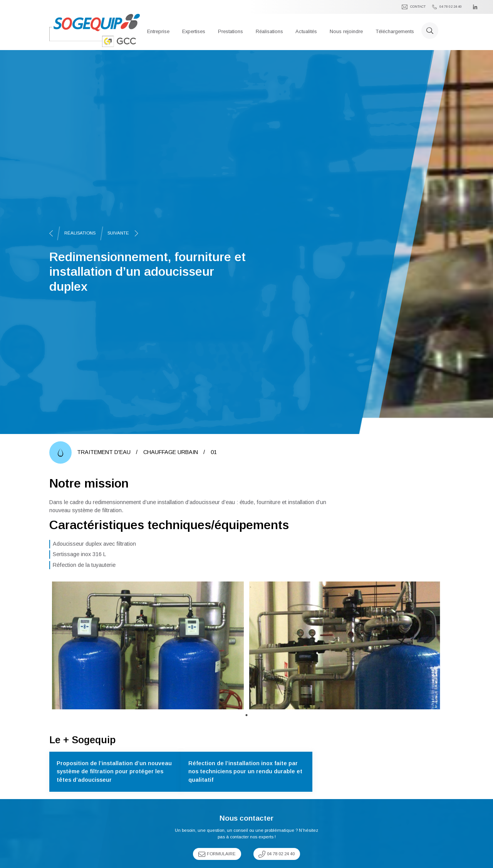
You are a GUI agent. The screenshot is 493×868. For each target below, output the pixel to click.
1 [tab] (246, 715)
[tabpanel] (148, 645)
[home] (95, 30)
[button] (158, 30)
